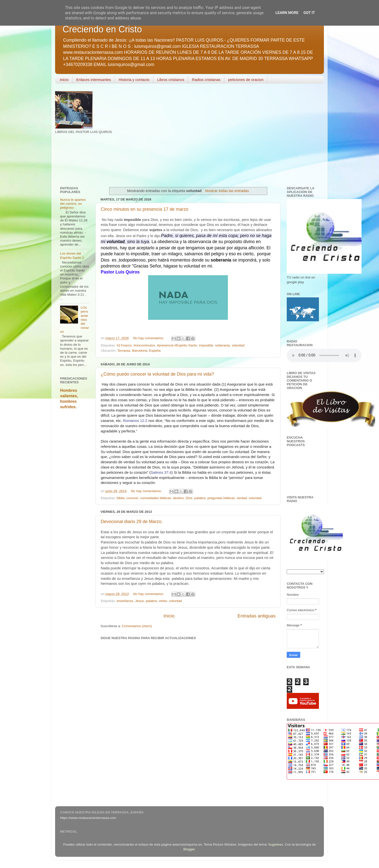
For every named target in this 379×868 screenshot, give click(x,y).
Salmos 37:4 (161, 472)
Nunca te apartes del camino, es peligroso (73, 204)
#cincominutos (144, 345)
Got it (309, 13)
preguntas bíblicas (221, 498)
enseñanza (125, 601)
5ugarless (276, 844)
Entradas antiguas (257, 616)
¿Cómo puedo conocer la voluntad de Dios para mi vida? (157, 374)
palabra (200, 498)
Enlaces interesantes (94, 80)
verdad (242, 498)
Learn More (287, 13)
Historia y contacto (134, 80)
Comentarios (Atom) (137, 626)
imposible (206, 345)
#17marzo (124, 345)
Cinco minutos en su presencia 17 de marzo (144, 209)
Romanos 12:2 (135, 421)
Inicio (64, 80)
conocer (132, 498)
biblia (121, 498)
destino (179, 498)
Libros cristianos (171, 80)
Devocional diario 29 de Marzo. (132, 522)
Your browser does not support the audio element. (324, 355)
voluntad (238, 345)
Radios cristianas (206, 80)
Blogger (189, 849)
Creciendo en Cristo (102, 29)
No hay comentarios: (149, 338)
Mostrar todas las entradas (227, 191)
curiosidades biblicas (156, 498)
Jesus (139, 601)
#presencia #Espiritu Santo (177, 345)
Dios (189, 498)
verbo (163, 601)
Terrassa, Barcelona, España (139, 351)
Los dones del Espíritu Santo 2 (72, 255)
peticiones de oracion (246, 80)
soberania (223, 345)
